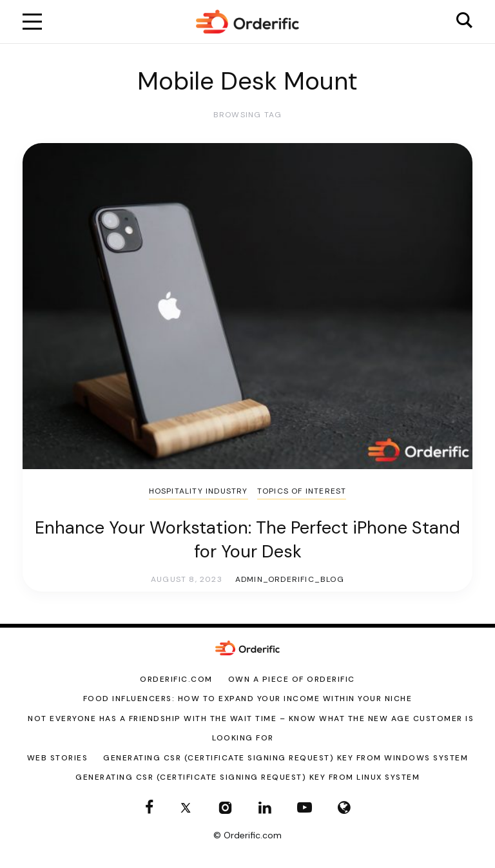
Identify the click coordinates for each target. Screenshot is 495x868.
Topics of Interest (302, 491)
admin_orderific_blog (290, 579)
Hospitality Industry (199, 491)
